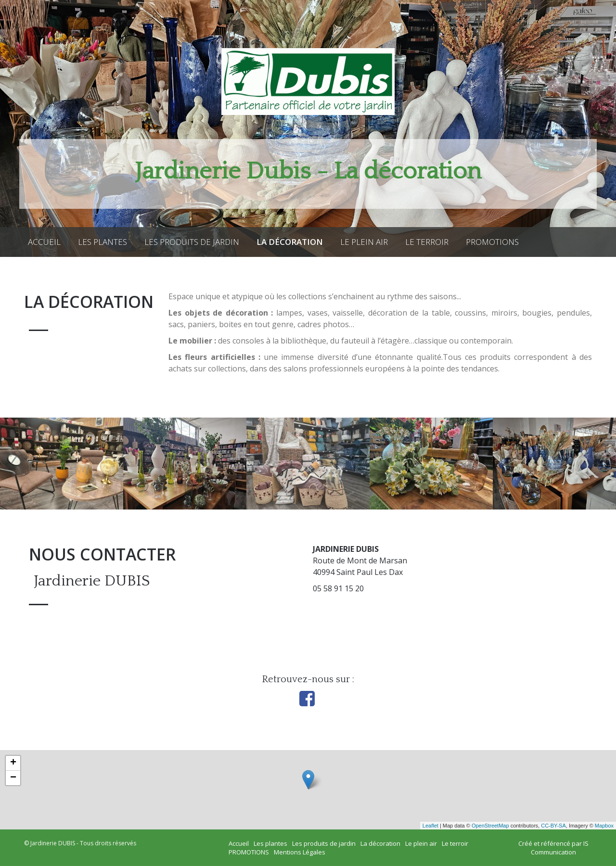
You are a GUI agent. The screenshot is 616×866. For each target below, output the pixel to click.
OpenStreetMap (490, 826)
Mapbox (604, 826)
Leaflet (430, 826)
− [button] (13, 778)
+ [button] (13, 763)
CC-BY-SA (553, 826)
